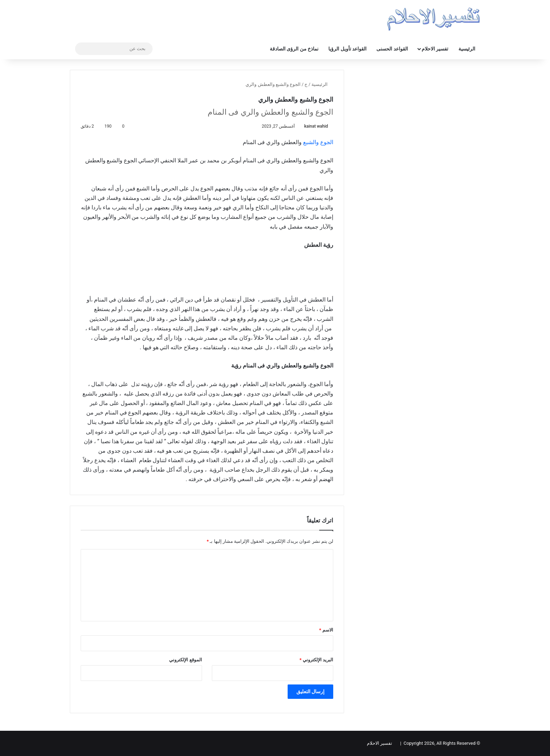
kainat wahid (316, 126)
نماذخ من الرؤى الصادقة (294, 49)
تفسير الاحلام (435, 49)
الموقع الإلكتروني (185, 660)
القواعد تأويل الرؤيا (347, 49)
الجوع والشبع (318, 142)
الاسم (326, 630)
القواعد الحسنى (392, 49)
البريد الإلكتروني (316, 660)
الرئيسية (467, 49)
